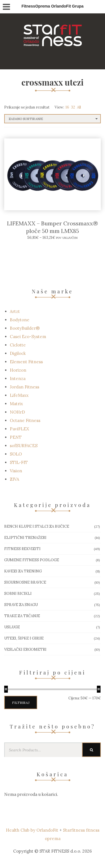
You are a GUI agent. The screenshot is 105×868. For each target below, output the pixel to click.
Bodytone (20, 320)
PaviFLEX (19, 429)
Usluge (12, 627)
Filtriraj (21, 703)
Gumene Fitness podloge (32, 560)
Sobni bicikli (18, 594)
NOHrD (17, 412)
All (79, 107)
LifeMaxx (19, 395)
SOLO (16, 454)
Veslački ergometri (25, 649)
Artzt (15, 311)
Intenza (18, 378)
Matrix (16, 404)
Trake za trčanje (22, 616)
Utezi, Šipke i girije (24, 638)
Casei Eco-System (28, 337)
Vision (16, 471)
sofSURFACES (24, 446)
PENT (16, 437)
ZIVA (14, 479)
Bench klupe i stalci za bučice (37, 526)
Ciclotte (18, 345)
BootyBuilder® (25, 328)
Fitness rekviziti (22, 549)
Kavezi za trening (23, 571)
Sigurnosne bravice (25, 582)
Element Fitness (26, 362)
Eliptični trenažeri (25, 538)
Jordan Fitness (25, 387)
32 (73, 107)
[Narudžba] (53, 119)
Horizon (18, 370)
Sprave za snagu (21, 605)
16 (67, 107)
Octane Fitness (25, 420)
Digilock (18, 353)
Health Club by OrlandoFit (32, 830)
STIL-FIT (19, 462)
